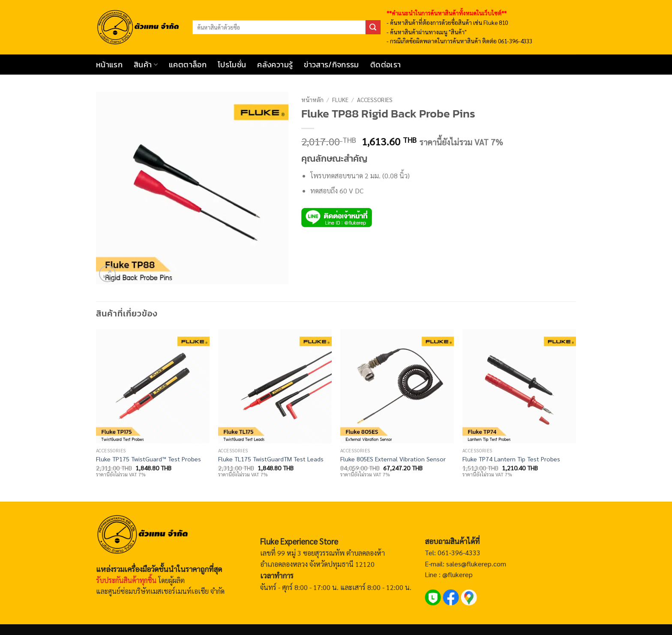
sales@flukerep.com (476, 564)
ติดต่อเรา (385, 65)
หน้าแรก (109, 65)
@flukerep (457, 574)
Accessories (375, 99)
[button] (107, 274)
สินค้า (146, 65)
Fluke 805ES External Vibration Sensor (393, 459)
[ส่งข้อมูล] (373, 27)
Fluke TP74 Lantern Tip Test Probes (511, 459)
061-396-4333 (458, 552)
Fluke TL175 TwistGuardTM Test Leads (271, 459)
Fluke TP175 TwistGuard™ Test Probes (148, 459)
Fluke (340, 99)
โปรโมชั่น (232, 65)
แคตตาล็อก (188, 65)
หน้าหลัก (312, 99)
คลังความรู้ (275, 65)
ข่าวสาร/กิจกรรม (331, 65)
